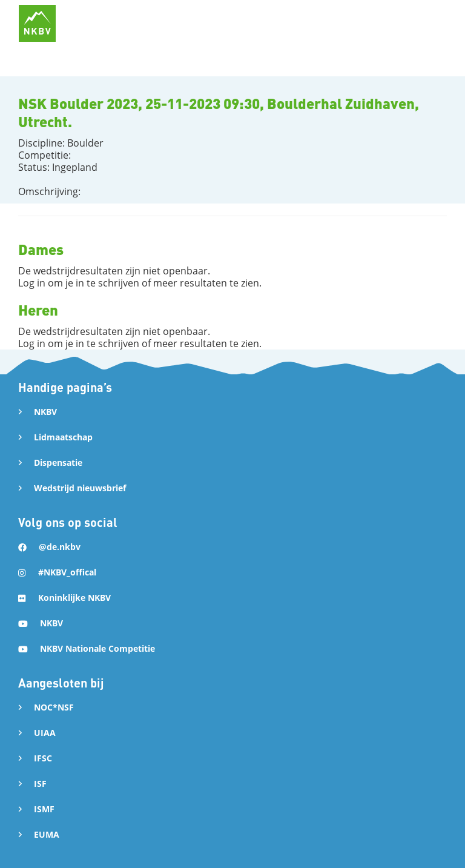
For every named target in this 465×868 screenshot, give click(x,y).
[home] (37, 23)
